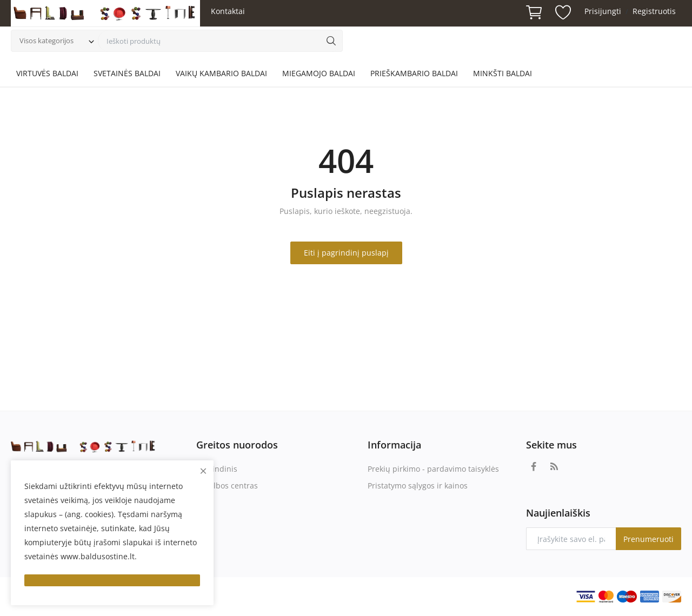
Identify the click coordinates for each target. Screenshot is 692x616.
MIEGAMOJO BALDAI (319, 73)
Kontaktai (228, 11)
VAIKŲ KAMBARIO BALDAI (221, 73)
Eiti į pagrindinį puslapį (346, 253)
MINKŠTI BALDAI (503, 73)
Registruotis (654, 11)
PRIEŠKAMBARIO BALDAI (414, 73)
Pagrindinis (217, 469)
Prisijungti (603, 11)
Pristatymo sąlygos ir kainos (418, 486)
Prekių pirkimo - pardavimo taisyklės (433, 469)
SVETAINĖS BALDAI (127, 73)
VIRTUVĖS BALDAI (47, 73)
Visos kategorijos (46, 41)
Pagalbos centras (227, 486)
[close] (203, 471)
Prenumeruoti (648, 539)
